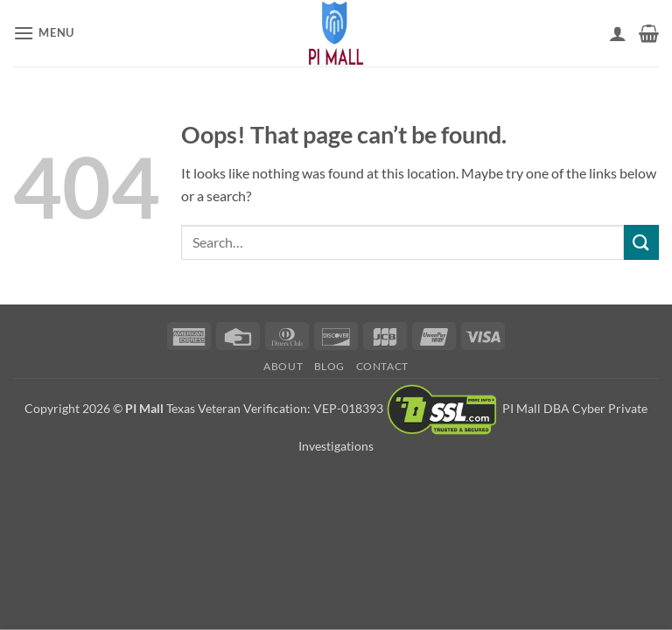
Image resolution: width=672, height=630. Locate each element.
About (283, 366)
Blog (329, 366)
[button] (44, 33)
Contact (382, 366)
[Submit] (641, 242)
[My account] (618, 33)
